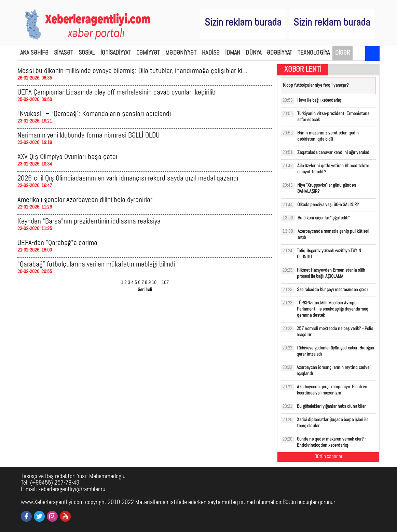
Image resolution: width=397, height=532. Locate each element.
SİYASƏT (64, 53)
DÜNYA (254, 53)
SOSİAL (87, 53)
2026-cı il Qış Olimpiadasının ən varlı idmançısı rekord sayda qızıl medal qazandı (128, 179)
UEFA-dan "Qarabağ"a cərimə (57, 243)
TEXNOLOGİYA (314, 53)
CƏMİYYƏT (148, 53)
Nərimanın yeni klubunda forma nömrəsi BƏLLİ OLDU (88, 136)
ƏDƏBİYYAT (279, 53)
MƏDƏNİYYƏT (181, 53)
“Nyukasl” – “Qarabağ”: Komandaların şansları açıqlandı (94, 114)
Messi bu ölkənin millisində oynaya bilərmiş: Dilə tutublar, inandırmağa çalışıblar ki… (132, 71)
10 (154, 283)
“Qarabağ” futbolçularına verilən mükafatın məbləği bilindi (96, 265)
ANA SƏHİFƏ (34, 53)
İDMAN (233, 53)
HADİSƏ (211, 53)
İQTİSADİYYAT (115, 53)
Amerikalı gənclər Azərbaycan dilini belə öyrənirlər (85, 200)
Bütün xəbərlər (328, 457)
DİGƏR (343, 53)
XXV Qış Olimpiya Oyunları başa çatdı (67, 157)
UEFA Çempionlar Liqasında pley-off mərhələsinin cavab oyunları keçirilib (117, 93)
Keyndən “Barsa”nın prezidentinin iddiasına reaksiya (89, 222)
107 (165, 283)
